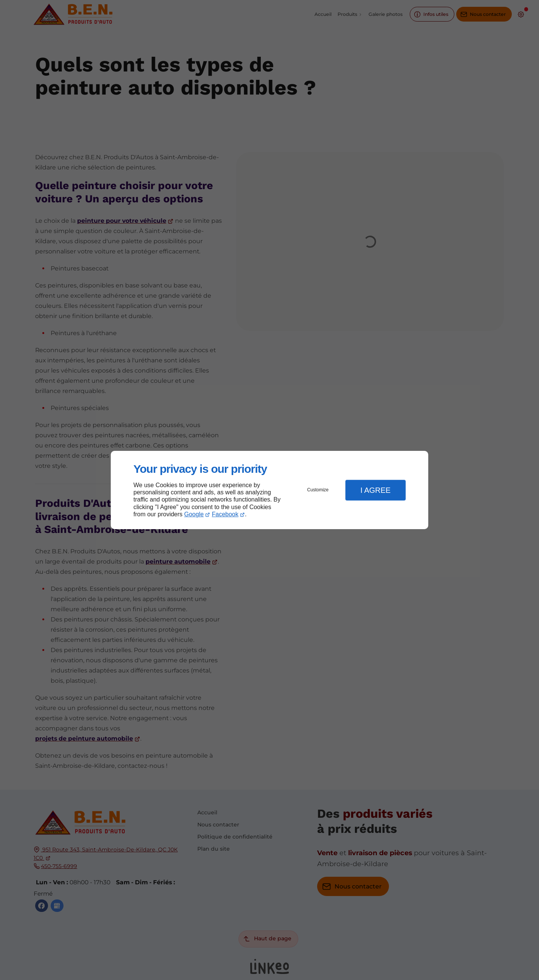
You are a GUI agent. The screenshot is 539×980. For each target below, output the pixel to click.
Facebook (225, 514)
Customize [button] (318, 490)
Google (194, 514)
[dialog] (269, 490)
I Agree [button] (375, 490)
